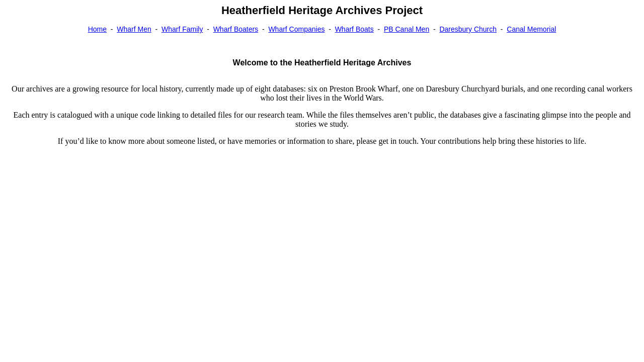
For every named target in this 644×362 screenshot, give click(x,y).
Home (97, 29)
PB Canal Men (407, 29)
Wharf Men (134, 29)
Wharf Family (182, 29)
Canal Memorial (531, 29)
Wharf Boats (354, 29)
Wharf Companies (296, 29)
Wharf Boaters (236, 29)
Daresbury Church (468, 29)
